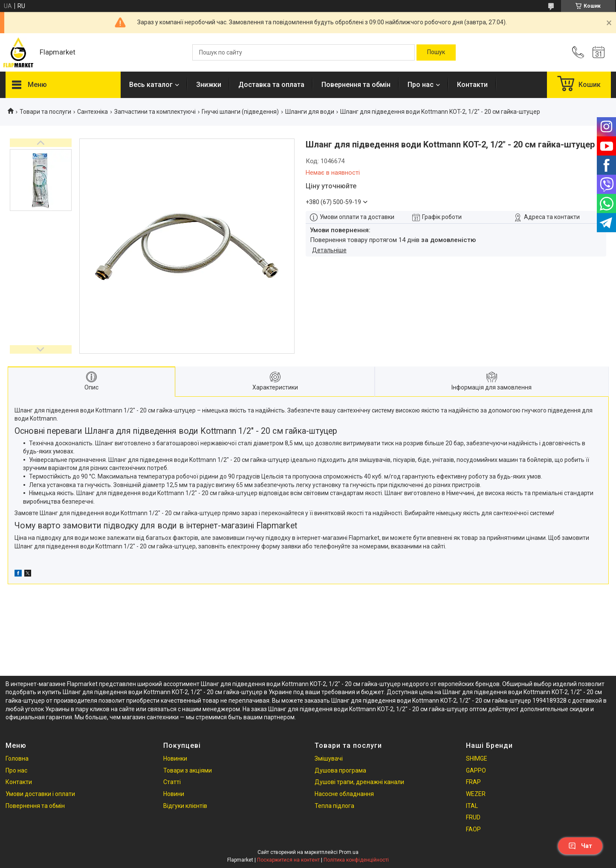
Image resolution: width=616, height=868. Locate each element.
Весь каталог (151, 85)
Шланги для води (310, 112)
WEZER (476, 794)
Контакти (472, 85)
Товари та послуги (45, 112)
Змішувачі (329, 758)
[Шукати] (436, 52)
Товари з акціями (188, 770)
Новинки (175, 758)
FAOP (473, 829)
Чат (580, 846)
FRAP (473, 782)
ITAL (472, 806)
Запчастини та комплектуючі (155, 112)
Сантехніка (93, 112)
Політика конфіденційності (356, 860)
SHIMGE (477, 758)
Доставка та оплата (271, 85)
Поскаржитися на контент (288, 860)
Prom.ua (349, 852)
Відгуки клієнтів (185, 806)
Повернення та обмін (356, 85)
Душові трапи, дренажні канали (359, 782)
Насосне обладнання (344, 794)
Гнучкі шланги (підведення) (240, 112)
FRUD (473, 817)
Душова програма (340, 770)
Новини (174, 794)
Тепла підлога (334, 806)
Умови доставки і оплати (40, 794)
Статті (172, 782)
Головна (17, 758)
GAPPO (476, 770)
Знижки (209, 85)
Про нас (421, 85)
